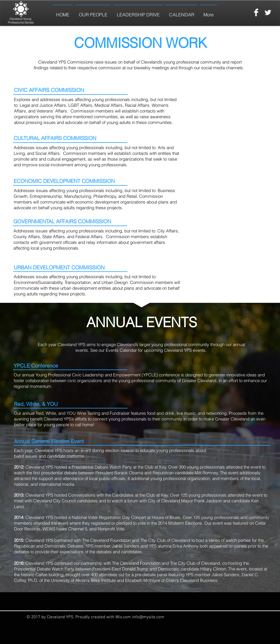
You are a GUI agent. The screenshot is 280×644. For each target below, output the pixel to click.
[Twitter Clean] (268, 12)
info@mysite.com (148, 617)
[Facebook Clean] (256, 12)
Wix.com (124, 617)
